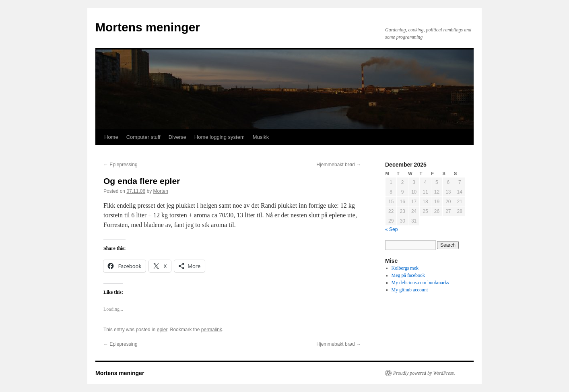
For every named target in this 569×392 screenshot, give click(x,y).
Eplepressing (121, 165)
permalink (212, 330)
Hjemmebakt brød (339, 165)
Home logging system (220, 137)
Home (111, 137)
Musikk (261, 137)
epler (162, 330)
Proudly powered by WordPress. (424, 373)
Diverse (177, 137)
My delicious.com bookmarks (420, 283)
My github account (410, 290)
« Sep (391, 229)
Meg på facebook (408, 275)
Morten (160, 191)
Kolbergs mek (405, 268)
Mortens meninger (148, 27)
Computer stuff (143, 137)
